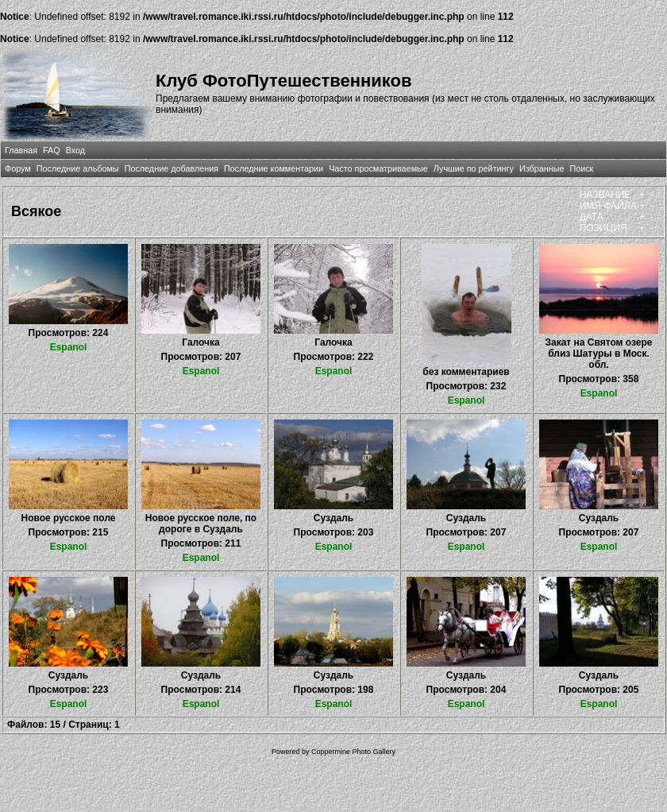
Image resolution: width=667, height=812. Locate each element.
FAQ (52, 150)
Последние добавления (172, 168)
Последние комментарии (274, 168)
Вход (75, 150)
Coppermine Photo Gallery (353, 752)
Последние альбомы (78, 168)
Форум (18, 168)
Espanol (69, 347)
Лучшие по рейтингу (474, 168)
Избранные (542, 168)
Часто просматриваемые (378, 168)
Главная (21, 150)
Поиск (581, 168)
